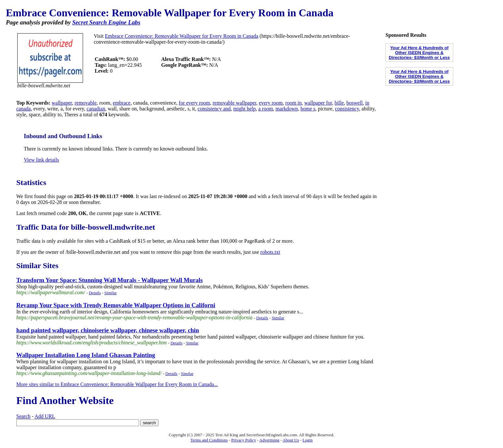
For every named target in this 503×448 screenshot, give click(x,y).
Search (23, 416)
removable (86, 103)
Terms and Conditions (209, 440)
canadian (96, 109)
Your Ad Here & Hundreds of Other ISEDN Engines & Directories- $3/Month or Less (419, 53)
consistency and (214, 109)
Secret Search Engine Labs (106, 22)
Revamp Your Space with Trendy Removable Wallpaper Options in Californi (116, 305)
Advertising (269, 440)
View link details (41, 160)
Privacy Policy (244, 440)
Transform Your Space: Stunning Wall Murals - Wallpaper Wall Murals (109, 280)
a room (265, 109)
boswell (355, 103)
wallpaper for (318, 103)
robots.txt (270, 252)
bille (339, 103)
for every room (194, 103)
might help (245, 109)
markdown (286, 109)
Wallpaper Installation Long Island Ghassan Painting (86, 355)
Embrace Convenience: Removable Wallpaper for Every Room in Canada (182, 36)
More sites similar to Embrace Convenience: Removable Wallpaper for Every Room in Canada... (117, 384)
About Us (291, 440)
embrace (122, 103)
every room (271, 103)
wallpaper (62, 103)
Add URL (45, 416)
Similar (110, 293)
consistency (347, 109)
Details (95, 293)
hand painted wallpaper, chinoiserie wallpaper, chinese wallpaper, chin (108, 330)
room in (293, 103)
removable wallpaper (234, 103)
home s (308, 109)
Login (307, 440)
